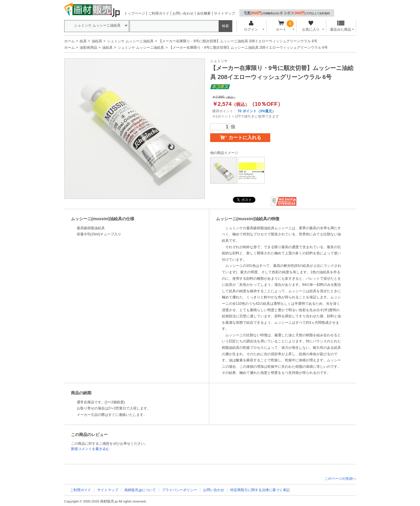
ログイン (251, 26)
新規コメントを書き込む (90, 449)
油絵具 (97, 41)
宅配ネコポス (287, 13)
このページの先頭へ (340, 479)
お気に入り (311, 26)
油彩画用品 (88, 48)
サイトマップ (224, 13)
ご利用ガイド (159, 13)
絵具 (83, 41)
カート (281, 26)
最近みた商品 (341, 26)
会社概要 (204, 13)
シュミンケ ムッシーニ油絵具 (130, 41)
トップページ (135, 13)
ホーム (69, 41)
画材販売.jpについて (140, 490)
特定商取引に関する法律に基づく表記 (260, 490)
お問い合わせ (183, 13)
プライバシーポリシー (179, 490)
